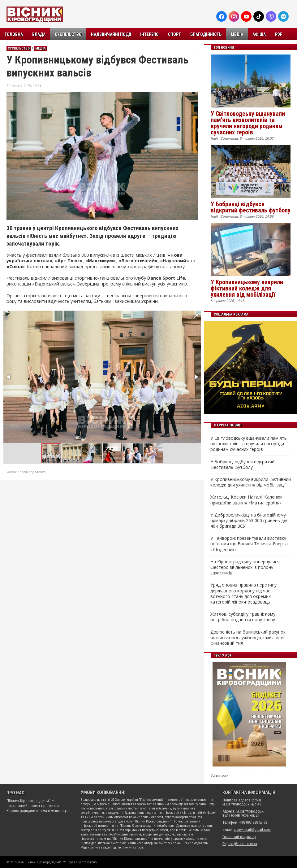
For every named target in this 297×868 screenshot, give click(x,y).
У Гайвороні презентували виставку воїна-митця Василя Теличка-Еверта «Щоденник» (249, 544)
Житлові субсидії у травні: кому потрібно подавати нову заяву (243, 617)
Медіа (237, 34)
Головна (14, 34)
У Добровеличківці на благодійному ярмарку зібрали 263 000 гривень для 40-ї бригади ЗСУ (250, 521)
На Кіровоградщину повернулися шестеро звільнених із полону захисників (245, 567)
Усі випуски (220, 775)
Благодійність (206, 34)
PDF (279, 34)
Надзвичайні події (111, 34)
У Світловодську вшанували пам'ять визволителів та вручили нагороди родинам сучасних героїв (248, 123)
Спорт (174, 34)
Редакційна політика (240, 844)
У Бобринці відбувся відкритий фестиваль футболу (251, 207)
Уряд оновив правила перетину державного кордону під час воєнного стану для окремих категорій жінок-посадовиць (243, 593)
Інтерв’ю (149, 34)
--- (196, 49)
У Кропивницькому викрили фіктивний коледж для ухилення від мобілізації (247, 288)
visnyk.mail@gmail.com (252, 829)
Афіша (259, 34)
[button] (196, 316)
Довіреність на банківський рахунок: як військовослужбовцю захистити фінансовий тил (248, 638)
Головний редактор (239, 837)
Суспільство (68, 34)
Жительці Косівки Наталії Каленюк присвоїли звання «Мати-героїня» (246, 500)
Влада (39, 34)
